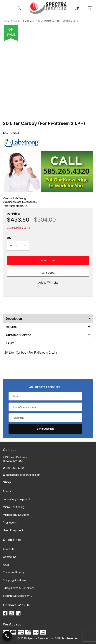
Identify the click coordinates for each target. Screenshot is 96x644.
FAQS (6, 565)
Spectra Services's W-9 (18, 596)
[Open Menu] (7, 8)
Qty (9, 238)
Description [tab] (14, 319)
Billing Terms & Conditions (19, 588)
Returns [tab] (11, 327)
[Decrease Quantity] (11, 246)
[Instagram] (12, 613)
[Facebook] (5, 613)
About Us (9, 549)
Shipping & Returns (15, 580)
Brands (7, 491)
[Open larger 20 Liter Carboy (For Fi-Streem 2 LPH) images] (48, 80)
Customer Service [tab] (19, 335)
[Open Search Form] (19, 8)
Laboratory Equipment (16, 499)
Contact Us (10, 557)
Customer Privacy (14, 572)
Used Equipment (13, 530)
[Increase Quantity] (25, 246)
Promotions (10, 523)
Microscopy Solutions (16, 515)
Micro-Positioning (14, 507)
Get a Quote (48, 273)
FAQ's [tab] (10, 343)
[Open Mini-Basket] (91, 8)
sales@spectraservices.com (23, 475)
